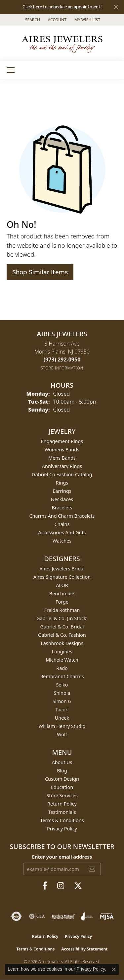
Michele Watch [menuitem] (62, 660)
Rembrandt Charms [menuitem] (62, 676)
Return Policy (62, 804)
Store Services (62, 795)
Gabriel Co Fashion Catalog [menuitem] (62, 474)
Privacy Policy (62, 829)
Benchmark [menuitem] (62, 593)
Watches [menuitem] (62, 541)
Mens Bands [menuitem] (62, 458)
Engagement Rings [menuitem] (62, 441)
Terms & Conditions (62, 820)
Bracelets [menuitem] (62, 508)
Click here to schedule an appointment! (62, 7)
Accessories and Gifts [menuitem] (62, 532)
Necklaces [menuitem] (62, 499)
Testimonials (62, 812)
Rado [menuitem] (62, 668)
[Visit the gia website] (37, 916)
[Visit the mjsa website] (107, 916)
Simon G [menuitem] (62, 701)
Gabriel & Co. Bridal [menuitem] (62, 627)
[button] (32, 20)
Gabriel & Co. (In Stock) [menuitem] (62, 618)
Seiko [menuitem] (62, 685)
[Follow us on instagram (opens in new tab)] (61, 886)
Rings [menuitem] (62, 483)
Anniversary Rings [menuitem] (62, 466)
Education (62, 787)
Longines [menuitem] (62, 652)
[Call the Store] (62, 359)
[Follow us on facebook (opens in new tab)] (45, 886)
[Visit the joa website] (87, 916)
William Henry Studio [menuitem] (62, 726)
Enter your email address (62, 857)
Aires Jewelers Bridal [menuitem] (62, 569)
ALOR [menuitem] (62, 585)
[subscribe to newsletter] (92, 869)
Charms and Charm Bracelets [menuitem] (62, 516)
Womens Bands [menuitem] (62, 450)
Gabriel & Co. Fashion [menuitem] (62, 635)
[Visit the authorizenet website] (16, 916)
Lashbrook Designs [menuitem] (62, 643)
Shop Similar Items (40, 272)
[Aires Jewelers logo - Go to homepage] (62, 43)
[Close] (116, 7)
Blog (62, 771)
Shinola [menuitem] (62, 693)
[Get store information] (62, 368)
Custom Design (62, 779)
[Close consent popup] (114, 969)
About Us (62, 762)
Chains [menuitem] (62, 524)
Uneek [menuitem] (62, 718)
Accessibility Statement (84, 949)
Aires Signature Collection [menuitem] (62, 577)
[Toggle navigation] (11, 70)
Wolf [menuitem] (62, 734)
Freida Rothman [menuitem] (62, 610)
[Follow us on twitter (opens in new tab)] (78, 886)
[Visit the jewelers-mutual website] (63, 916)
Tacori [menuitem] (62, 710)
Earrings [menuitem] (62, 491)
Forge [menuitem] (62, 602)
